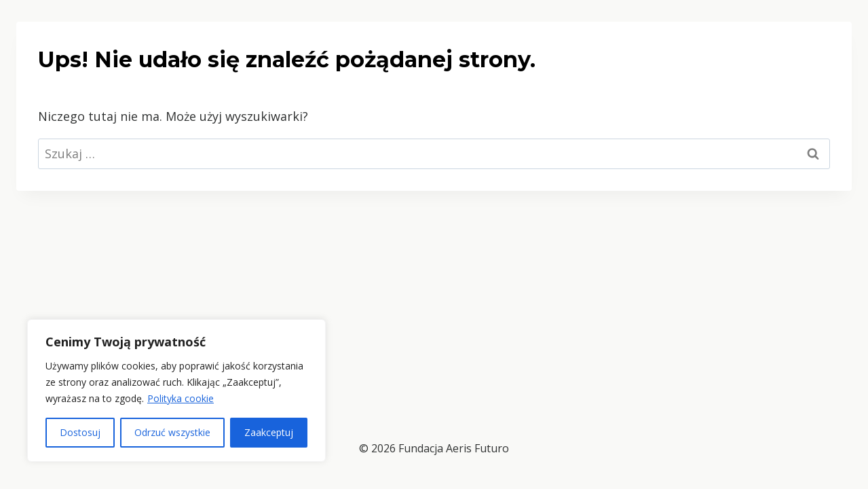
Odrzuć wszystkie (172, 432)
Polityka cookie (181, 398)
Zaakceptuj (269, 432)
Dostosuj (80, 432)
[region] (176, 391)
